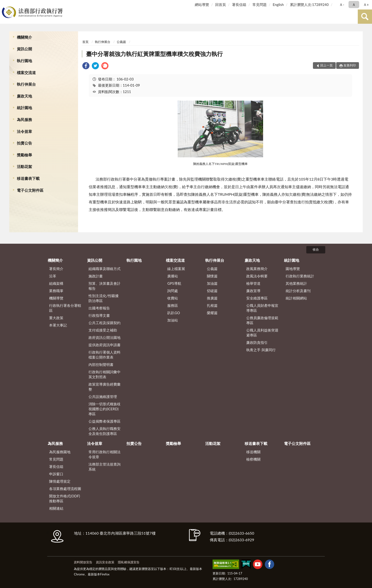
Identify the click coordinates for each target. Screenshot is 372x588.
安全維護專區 (257, 298)
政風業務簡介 (257, 269)
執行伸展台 (26, 84)
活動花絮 (24, 166)
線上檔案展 (176, 269)
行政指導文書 (99, 315)
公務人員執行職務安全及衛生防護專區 (105, 431)
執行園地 (24, 61)
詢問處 (173, 291)
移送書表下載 (28, 178)
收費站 (173, 298)
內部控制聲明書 (101, 364)
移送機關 (253, 452)
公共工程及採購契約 (105, 323)
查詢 (365, 17)
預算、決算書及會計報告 (105, 286)
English (278, 5)
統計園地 (24, 108)
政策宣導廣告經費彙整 (105, 387)
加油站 (173, 320)
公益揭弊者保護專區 (105, 421)
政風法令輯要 (257, 276)
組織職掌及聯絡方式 (105, 269)
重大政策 (56, 318)
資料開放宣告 (83, 562)
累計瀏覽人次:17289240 (309, 5)
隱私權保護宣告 (129, 562)
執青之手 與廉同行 (261, 350)
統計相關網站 (296, 298)
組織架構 (56, 283)
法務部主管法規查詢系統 (105, 467)
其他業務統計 (296, 283)
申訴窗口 (56, 474)
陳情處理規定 (60, 481)
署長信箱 (239, 5)
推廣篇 (212, 298)
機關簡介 (24, 37)
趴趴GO (174, 313)
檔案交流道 (26, 72)
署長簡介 (56, 269)
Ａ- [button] (342, 5)
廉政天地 (24, 96)
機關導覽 (56, 298)
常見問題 (260, 5)
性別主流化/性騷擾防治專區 (104, 298)
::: (5, 4)
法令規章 (24, 131)
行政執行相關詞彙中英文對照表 (105, 374)
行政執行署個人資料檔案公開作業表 (105, 355)
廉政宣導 (253, 291)
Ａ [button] (354, 5)
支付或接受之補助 (103, 330)
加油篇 (212, 283)
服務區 (173, 305)
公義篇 (121, 42)
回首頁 (221, 5)
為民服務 (24, 119)
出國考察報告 (99, 308)
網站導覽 (202, 5)
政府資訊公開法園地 (105, 337)
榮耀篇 (212, 313)
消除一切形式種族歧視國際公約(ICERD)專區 (105, 409)
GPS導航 (174, 283)
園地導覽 (293, 269)
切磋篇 (212, 291)
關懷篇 (212, 276)
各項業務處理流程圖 (65, 489)
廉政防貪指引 (257, 342)
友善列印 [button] (350, 65)
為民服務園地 (60, 452)
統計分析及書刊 (298, 291)
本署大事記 (58, 325)
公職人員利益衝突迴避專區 (262, 333)
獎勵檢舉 (24, 155)
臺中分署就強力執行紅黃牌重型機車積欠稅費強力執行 (154, 54)
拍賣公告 (24, 143)
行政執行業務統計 (300, 276)
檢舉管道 (253, 283)
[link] (86, 66)
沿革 (53, 276)
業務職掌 (56, 291)
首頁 (85, 42)
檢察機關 (253, 459)
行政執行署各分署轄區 (65, 308)
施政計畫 (96, 276)
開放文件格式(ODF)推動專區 (65, 498)
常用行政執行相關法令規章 (105, 454)
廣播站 (173, 276)
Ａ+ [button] (366, 5)
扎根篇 (212, 305)
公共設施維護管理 (103, 397)
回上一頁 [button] (326, 65)
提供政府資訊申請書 (105, 345)
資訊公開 (24, 49)
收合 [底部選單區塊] (316, 249)
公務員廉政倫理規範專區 (262, 320)
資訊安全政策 (105, 562)
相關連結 (56, 508)
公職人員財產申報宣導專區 (262, 308)
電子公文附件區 (30, 190)
